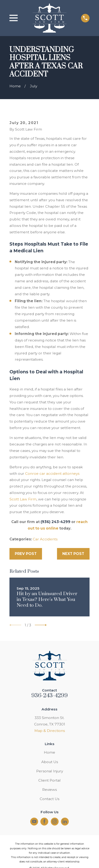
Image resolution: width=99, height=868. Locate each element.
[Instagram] (55, 821)
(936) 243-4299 (55, 522)
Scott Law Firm (23, 499)
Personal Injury (50, 771)
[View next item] (41, 625)
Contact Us (49, 799)
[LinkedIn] (65, 821)
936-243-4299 (49, 696)
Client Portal (49, 780)
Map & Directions (50, 731)
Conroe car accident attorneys (52, 474)
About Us (50, 762)
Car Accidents (45, 539)
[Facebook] (44, 821)
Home (49, 752)
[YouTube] (34, 821)
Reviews (49, 790)
